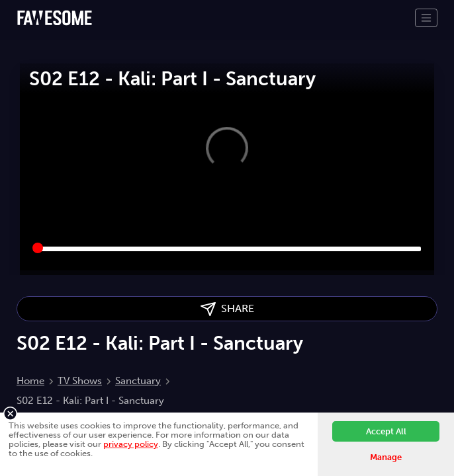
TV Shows (80, 381)
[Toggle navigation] (426, 18)
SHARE (227, 309)
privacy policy (131, 444)
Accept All (386, 431)
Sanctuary (138, 381)
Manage (386, 457)
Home (30, 381)
